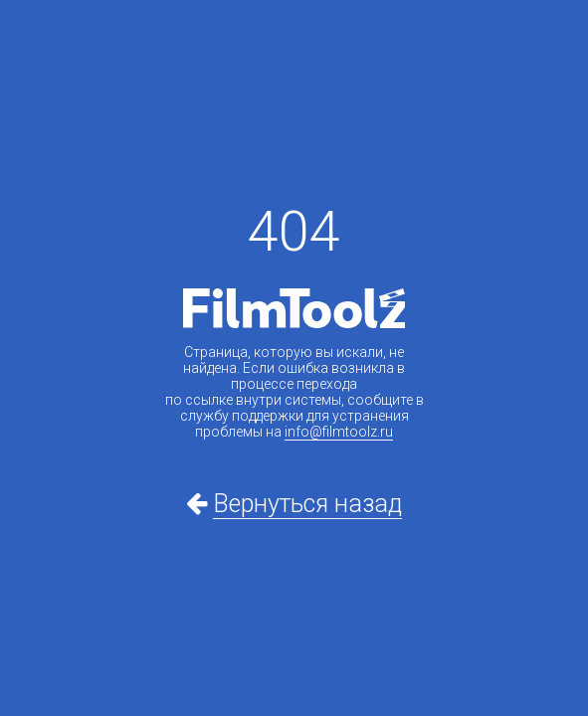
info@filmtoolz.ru (339, 432)
